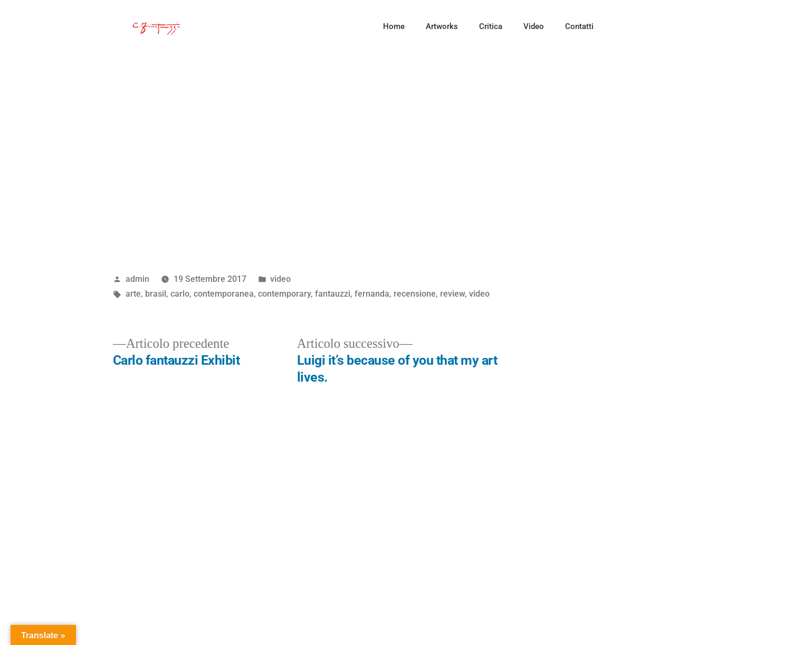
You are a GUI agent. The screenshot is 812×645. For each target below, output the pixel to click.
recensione (415, 294)
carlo (180, 294)
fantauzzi (333, 294)
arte (133, 294)
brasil (156, 294)
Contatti (579, 26)
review (452, 294)
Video (534, 26)
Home (394, 26)
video (280, 279)
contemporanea (224, 294)
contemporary (284, 294)
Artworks (442, 26)
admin (137, 279)
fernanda (372, 294)
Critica (491, 26)
